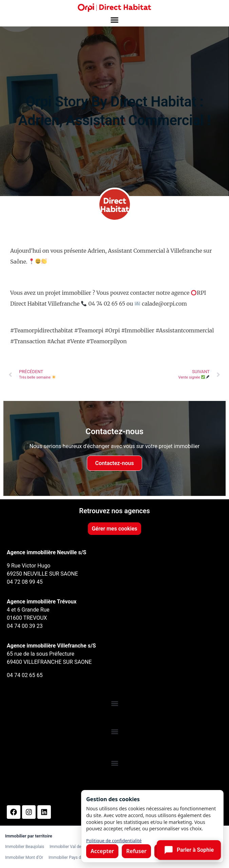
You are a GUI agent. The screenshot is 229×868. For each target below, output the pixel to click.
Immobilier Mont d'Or (24, 857)
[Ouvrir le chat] (189, 850)
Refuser (136, 851)
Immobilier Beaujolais (25, 847)
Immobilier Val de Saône (71, 847)
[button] (115, 20)
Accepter (102, 851)
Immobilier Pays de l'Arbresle (75, 857)
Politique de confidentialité (114, 841)
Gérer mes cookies (114, 529)
